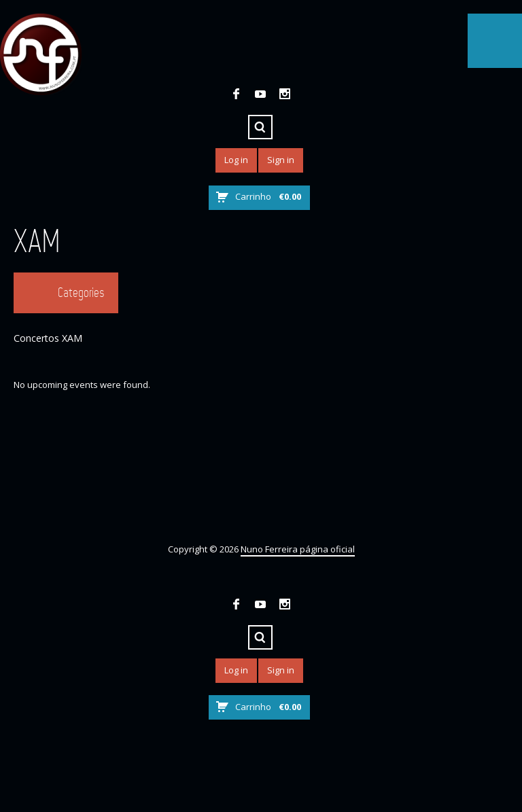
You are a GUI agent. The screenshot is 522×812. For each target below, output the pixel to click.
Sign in (281, 160)
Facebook (236, 94)
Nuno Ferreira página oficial (298, 549)
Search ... (260, 127)
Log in (236, 160)
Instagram (285, 94)
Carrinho (268, 196)
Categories (81, 292)
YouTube (260, 94)
